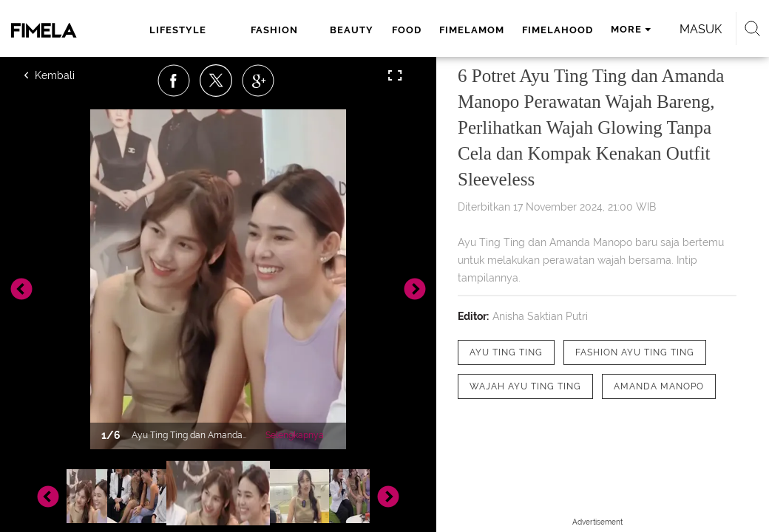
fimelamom (472, 30)
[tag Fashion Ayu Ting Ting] (635, 352)
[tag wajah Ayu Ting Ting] (525, 386)
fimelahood (558, 30)
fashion (274, 30)
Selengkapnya (295, 435)
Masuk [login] (701, 29)
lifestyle (178, 30)
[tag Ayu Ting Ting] (506, 352)
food (407, 30)
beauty (352, 30)
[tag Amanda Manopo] (659, 386)
